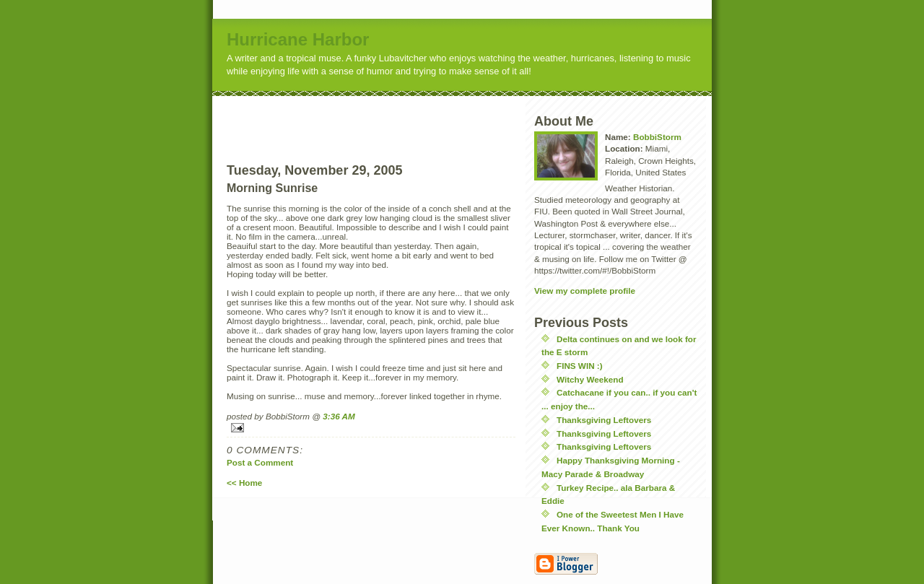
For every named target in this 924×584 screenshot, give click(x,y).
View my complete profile (585, 291)
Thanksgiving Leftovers (604, 420)
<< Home (244, 483)
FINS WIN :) (580, 366)
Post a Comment (260, 462)
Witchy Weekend (590, 379)
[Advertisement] (398, 118)
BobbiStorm (657, 137)
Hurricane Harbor (298, 39)
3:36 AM (339, 416)
